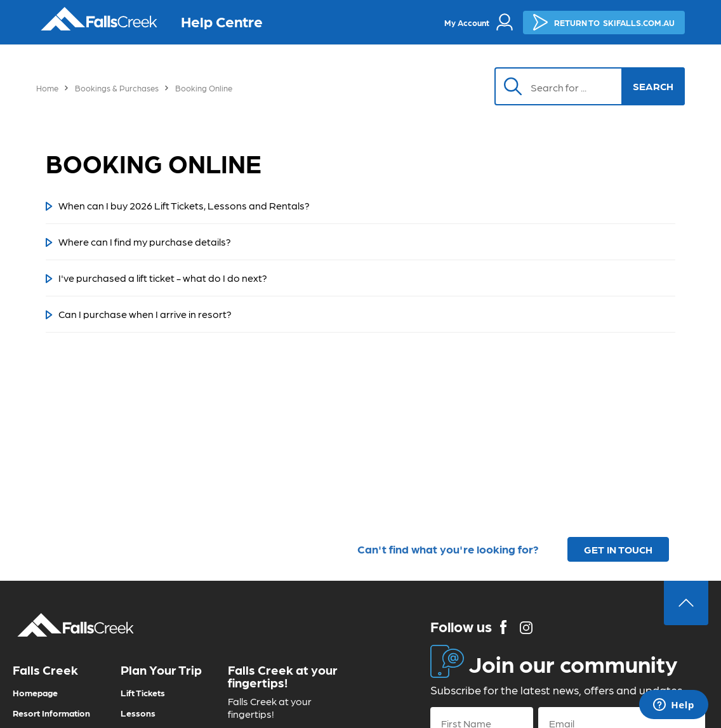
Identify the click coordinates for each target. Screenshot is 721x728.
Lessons (138, 713)
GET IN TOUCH (618, 549)
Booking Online (204, 88)
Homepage (35, 692)
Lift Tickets (143, 692)
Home (47, 88)
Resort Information (51, 713)
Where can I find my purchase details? (145, 242)
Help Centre (222, 21)
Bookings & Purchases (117, 88)
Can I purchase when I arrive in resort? (145, 314)
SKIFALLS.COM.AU (604, 22)
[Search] (565, 86)
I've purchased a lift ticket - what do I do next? (163, 278)
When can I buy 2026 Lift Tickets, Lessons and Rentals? (184, 205)
